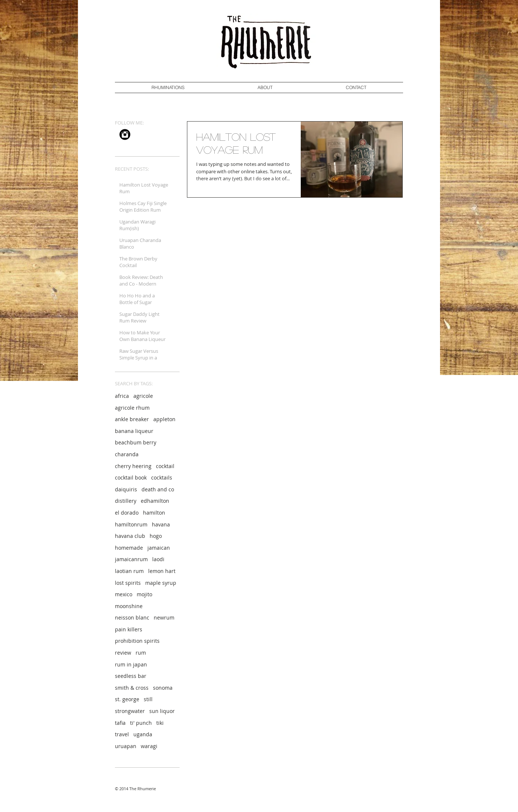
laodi (158, 559)
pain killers (129, 629)
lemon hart (162, 571)
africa (122, 396)
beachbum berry (136, 442)
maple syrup (161, 583)
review (123, 653)
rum (141, 653)
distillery (126, 501)
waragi (149, 746)
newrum (164, 617)
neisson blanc (132, 617)
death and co (158, 489)
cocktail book (131, 477)
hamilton (154, 513)
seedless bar (131, 676)
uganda (143, 734)
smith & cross (132, 688)
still (148, 699)
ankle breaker (132, 419)
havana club (130, 536)
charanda (127, 454)
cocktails (162, 477)
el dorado (127, 513)
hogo (156, 536)
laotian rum (129, 571)
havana (161, 524)
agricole (143, 396)
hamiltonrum (131, 524)
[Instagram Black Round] (125, 134)
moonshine (129, 606)
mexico (124, 594)
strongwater (130, 711)
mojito (144, 594)
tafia (120, 723)
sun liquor (162, 711)
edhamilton (155, 501)
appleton (164, 419)
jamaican (159, 548)
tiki (160, 723)
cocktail (165, 466)
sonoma (163, 688)
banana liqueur (134, 431)
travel (122, 734)
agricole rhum (132, 408)
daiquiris (126, 489)
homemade (129, 548)
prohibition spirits (137, 641)
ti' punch (141, 723)
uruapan (126, 746)
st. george (127, 699)
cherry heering (133, 466)
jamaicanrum (131, 559)
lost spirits (128, 583)
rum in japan (131, 664)
